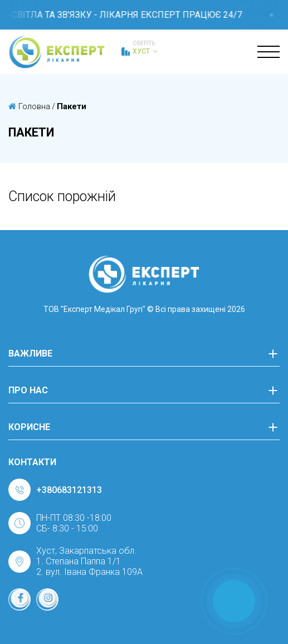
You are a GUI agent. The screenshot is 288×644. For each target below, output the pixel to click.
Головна (29, 106)
